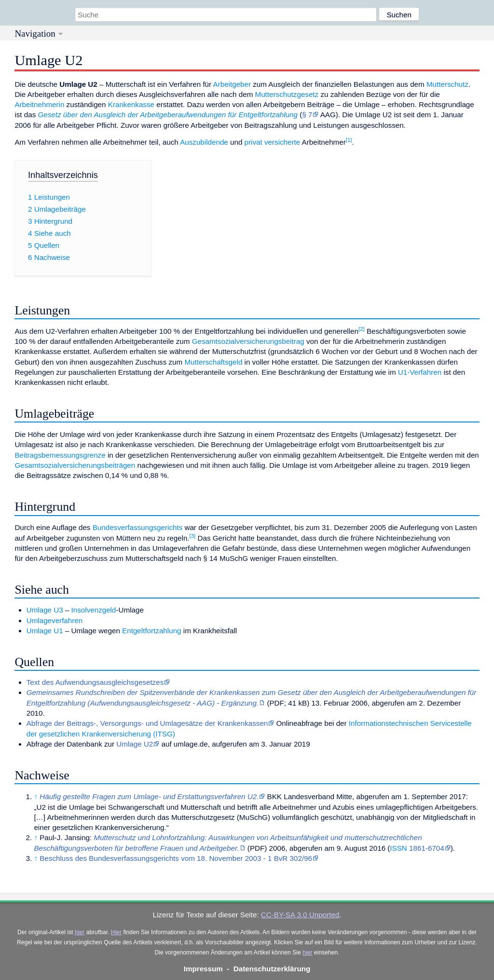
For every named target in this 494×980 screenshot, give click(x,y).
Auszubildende (204, 142)
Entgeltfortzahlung (151, 631)
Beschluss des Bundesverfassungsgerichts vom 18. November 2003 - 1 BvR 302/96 (176, 858)
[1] (349, 140)
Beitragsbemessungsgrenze (60, 455)
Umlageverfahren (55, 620)
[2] (362, 329)
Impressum (203, 969)
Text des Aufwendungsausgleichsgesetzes (95, 682)
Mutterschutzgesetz (287, 94)
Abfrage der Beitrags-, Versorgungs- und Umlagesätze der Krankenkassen (147, 723)
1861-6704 (427, 848)
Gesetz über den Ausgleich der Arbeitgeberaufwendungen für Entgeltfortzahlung (168, 115)
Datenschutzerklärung (272, 969)
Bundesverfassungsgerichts (138, 527)
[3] (193, 536)
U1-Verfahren (420, 372)
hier (80, 932)
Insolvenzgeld (94, 610)
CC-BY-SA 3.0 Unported (300, 915)
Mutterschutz (447, 84)
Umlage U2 (135, 744)
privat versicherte (273, 142)
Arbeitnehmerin (39, 104)
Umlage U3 (45, 610)
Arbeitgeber (232, 84)
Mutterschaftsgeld (213, 362)
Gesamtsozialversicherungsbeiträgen (75, 465)
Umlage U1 (45, 631)
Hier (116, 932)
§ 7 (307, 115)
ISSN (398, 848)
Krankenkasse (131, 104)
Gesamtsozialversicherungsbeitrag (248, 341)
